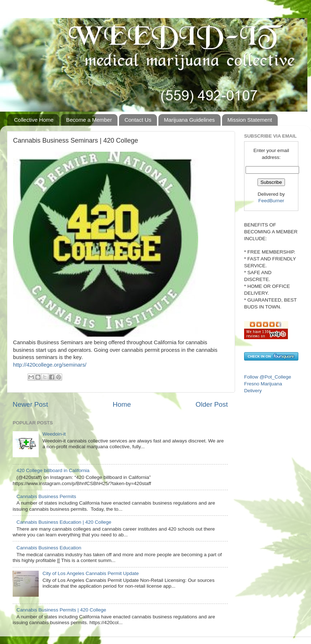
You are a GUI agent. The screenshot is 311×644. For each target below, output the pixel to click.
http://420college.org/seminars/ (50, 365)
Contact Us (138, 120)
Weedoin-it (54, 434)
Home (122, 404)
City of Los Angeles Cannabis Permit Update (90, 573)
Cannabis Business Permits (46, 496)
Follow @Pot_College (268, 377)
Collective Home (34, 120)
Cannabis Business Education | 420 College (64, 522)
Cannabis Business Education (49, 548)
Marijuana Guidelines (189, 120)
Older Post (212, 404)
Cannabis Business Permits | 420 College (61, 610)
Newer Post (30, 404)
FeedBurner (271, 201)
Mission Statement (250, 120)
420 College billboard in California (53, 470)
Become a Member (89, 120)
